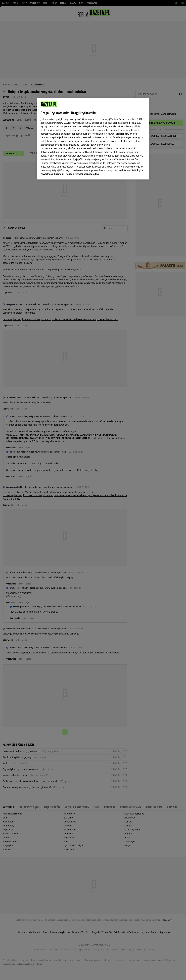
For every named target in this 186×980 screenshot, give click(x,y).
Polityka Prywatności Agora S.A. (83, 174)
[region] (93, 139)
